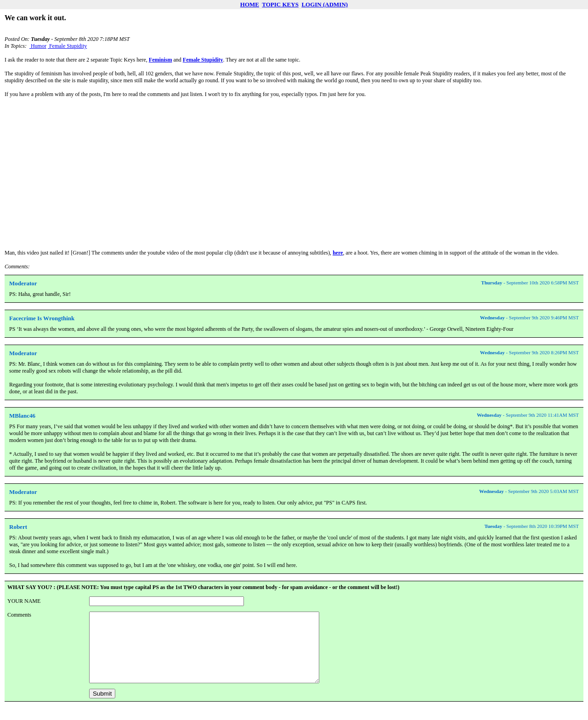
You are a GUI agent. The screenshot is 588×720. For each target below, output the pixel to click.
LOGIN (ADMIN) (325, 4)
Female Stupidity (67, 46)
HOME (250, 4)
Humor (38, 46)
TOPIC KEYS (280, 4)
